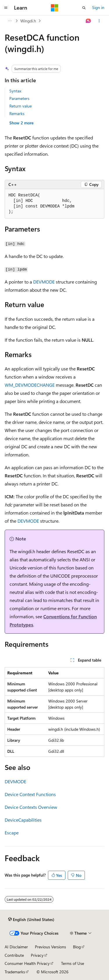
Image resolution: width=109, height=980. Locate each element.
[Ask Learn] (89, 21)
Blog (77, 947)
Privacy (37, 955)
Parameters (19, 98)
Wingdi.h (28, 21)
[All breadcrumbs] (10, 21)
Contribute (14, 955)
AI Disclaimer (16, 947)
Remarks (17, 113)
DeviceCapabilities (23, 820)
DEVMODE (44, 282)
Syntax (15, 91)
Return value (20, 106)
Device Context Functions (30, 794)
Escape (12, 833)
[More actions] (99, 21)
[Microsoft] (55, 8)
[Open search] (84, 8)
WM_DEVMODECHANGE (30, 385)
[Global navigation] (6, 8)
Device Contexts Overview (31, 807)
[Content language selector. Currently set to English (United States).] (31, 919)
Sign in (98, 7)
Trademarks (15, 972)
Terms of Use (73, 963)
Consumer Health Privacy (27, 963)
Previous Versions (50, 947)
